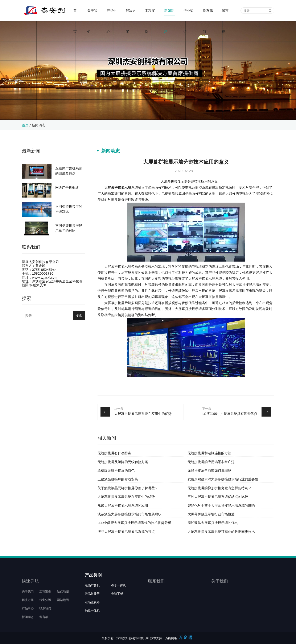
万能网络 (171, 638)
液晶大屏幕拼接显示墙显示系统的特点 (126, 531)
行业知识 (188, 15)
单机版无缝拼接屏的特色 (116, 470)
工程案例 (150, 15)
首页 (75, 15)
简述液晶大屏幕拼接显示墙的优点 (213, 523)
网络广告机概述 (67, 187)
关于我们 (92, 15)
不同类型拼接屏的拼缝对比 (69, 209)
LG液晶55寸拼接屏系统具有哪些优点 (230, 414)
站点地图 (63, 604)
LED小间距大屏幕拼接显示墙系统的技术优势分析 (134, 523)
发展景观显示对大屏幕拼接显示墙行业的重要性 (223, 479)
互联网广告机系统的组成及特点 (69, 171)
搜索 (79, 315)
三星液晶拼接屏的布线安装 (118, 479)
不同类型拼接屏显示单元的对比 (69, 228)
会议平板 (117, 612)
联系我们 (208, 15)
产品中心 (112, 15)
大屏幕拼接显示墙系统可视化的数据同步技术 (221, 531)
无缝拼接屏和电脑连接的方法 (209, 453)
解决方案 (131, 15)
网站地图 (63, 612)
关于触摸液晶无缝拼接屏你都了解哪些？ (128, 488)
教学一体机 (119, 604)
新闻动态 (169, 15)
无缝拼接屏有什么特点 (114, 453)
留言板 (225, 15)
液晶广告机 (92, 604)
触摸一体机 (92, 629)
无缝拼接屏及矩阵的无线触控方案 (123, 462)
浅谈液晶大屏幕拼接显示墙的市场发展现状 (129, 514)
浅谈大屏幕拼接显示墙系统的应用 (123, 505)
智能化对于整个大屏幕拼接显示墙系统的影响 (221, 505)
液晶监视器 (92, 621)
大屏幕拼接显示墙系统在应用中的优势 (143, 414)
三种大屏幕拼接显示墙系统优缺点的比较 (218, 496)
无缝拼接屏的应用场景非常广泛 (211, 462)
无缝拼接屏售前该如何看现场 (209, 470)
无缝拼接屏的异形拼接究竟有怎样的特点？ (219, 488)
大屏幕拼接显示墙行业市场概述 (211, 514)
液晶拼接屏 (92, 612)
